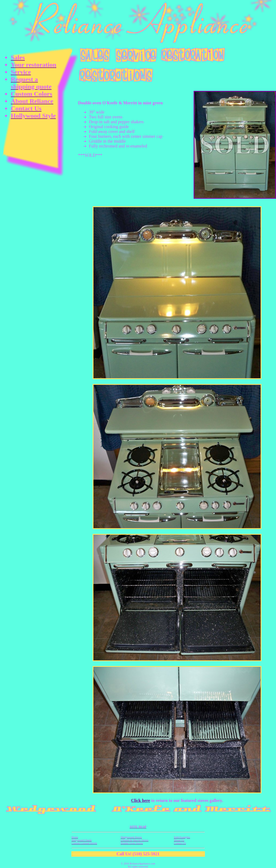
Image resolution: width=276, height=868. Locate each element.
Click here (141, 800)
